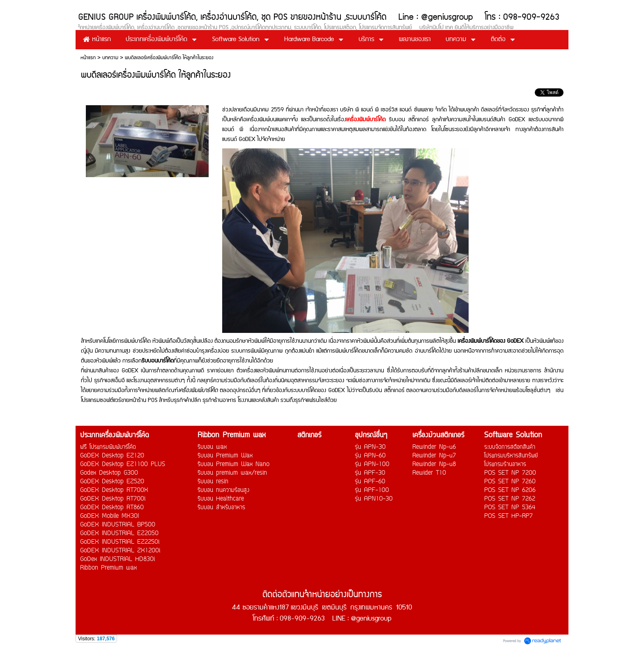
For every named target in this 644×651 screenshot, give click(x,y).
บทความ (110, 58)
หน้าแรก (88, 58)
